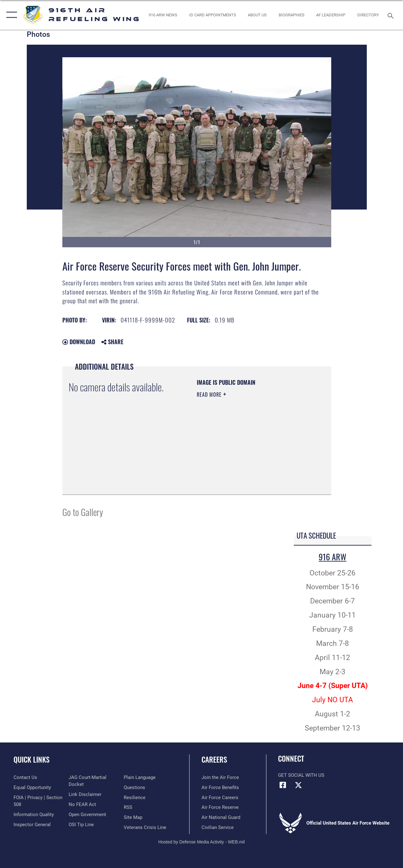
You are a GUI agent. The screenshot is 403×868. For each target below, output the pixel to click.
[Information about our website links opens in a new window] (85, 794)
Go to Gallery (83, 512)
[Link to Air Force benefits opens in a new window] (220, 787)
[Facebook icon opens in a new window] (283, 785)
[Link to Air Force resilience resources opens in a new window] (135, 798)
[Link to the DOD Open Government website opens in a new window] (87, 815)
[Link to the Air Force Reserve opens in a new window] (220, 807)
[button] (10, 15)
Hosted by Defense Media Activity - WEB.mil (202, 842)
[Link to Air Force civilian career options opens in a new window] (218, 827)
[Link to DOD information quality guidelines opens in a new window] (34, 815)
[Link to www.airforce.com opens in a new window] (220, 777)
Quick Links (31, 760)
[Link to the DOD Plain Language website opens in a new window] (140, 777)
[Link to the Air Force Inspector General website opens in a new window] (32, 825)
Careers (214, 760)
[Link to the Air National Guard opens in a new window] (221, 817)
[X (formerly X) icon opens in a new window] (298, 785)
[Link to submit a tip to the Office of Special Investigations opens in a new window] (81, 825)
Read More (210, 395)
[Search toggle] (392, 15)
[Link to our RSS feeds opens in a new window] (128, 807)
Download (79, 342)
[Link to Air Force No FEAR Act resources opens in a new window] (82, 804)
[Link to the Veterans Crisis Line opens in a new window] (145, 827)
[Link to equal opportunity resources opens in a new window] (32, 787)
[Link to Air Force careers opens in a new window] (220, 798)
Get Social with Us (301, 775)
